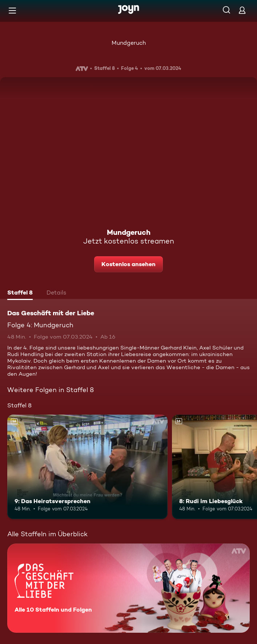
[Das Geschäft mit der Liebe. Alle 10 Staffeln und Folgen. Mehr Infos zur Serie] (128, 588)
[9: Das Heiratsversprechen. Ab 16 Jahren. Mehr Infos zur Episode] (87, 467)
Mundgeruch (129, 43)
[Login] (242, 10)
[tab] (20, 293)
